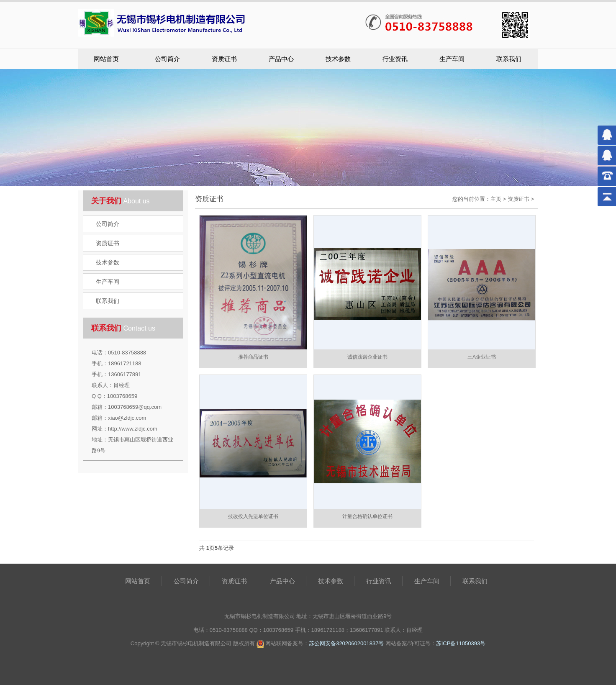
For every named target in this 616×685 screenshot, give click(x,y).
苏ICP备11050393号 (461, 643)
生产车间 (452, 59)
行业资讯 (395, 59)
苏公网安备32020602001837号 (346, 643)
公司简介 (167, 59)
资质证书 (224, 59)
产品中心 (281, 59)
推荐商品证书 (253, 357)
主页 (496, 199)
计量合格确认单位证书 (367, 516)
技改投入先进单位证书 (253, 516)
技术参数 (338, 59)
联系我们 (509, 59)
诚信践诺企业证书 (367, 357)
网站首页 (106, 59)
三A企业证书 (482, 357)
